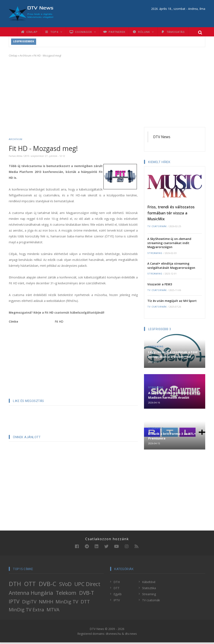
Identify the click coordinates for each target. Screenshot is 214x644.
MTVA (53, 611)
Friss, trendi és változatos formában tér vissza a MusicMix (171, 214)
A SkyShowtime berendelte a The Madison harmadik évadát (174, 397)
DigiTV (29, 603)
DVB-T (87, 594)
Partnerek (122, 33)
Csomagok (88, 33)
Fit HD (59, 323)
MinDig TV (67, 603)
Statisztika (149, 590)
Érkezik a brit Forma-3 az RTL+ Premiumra (172, 438)
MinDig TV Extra (26, 611)
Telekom (66, 594)
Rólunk (153, 33)
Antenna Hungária (31, 594)
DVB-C (47, 585)
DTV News (162, 139)
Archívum (25, 57)
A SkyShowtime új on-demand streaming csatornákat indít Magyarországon (169, 245)
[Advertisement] (107, 93)
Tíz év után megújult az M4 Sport (172, 302)
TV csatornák (157, 228)
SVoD (65, 586)
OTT (30, 585)
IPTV (14, 603)
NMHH (46, 603)
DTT (85, 603)
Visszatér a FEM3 (160, 286)
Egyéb (118, 596)
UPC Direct (87, 586)
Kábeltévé (149, 584)
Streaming (155, 255)
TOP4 (56, 33)
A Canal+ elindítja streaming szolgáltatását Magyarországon (171, 267)
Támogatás (185, 33)
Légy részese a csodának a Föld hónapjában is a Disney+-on (173, 356)
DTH (15, 585)
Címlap (30, 33)
